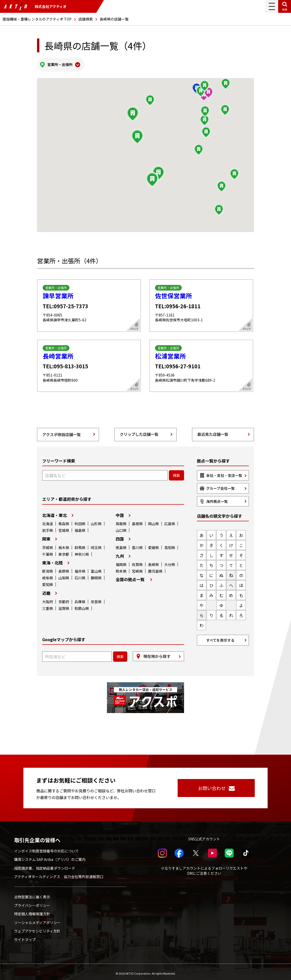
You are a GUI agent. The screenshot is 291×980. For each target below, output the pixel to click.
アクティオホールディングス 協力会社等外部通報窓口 (59, 873)
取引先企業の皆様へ (37, 837)
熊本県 (121, 568)
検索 (285, 9)
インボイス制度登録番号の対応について (47, 848)
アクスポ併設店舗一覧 (62, 431)
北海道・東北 (54, 512)
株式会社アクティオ (35, 6)
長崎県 (153, 561)
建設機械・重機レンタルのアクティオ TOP (37, 19)
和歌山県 (82, 605)
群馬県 (80, 544)
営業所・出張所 (60, 63)
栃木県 (64, 544)
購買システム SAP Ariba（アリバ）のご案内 (50, 857)
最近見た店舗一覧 (213, 431)
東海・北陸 (52, 560)
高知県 (170, 544)
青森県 (64, 521)
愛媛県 (153, 544)
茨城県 (48, 544)
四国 (120, 536)
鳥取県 (121, 521)
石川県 (80, 575)
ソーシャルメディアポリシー (37, 919)
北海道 (48, 521)
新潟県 (48, 568)
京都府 (64, 599)
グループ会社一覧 (220, 485)
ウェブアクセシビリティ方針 (37, 928)
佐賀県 (137, 561)
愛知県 (48, 581)
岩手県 (48, 527)
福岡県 (121, 561)
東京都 (64, 551)
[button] (137, 134)
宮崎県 (137, 568)
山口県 (121, 527)
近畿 (46, 590)
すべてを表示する (220, 637)
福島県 (80, 527)
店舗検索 (86, 19)
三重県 (48, 605)
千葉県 (48, 551)
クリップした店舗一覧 (139, 431)
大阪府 (48, 599)
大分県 (170, 561)
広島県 (170, 521)
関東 (46, 536)
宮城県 (64, 527)
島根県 (137, 521)
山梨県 (64, 575)
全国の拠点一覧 (130, 576)
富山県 (96, 568)
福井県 (80, 568)
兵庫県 (80, 599)
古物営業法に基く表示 (32, 894)
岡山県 (153, 521)
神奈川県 (82, 551)
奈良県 (96, 599)
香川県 (137, 544)
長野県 (64, 568)
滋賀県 (64, 605)
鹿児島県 (155, 568)
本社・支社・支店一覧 (224, 472)
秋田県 (80, 521)
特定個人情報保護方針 (32, 911)
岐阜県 (48, 575)
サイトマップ (25, 936)
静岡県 (96, 575)
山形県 (96, 521)
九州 (120, 553)
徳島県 (121, 544)
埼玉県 (96, 544)
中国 (120, 512)
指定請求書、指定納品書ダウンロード (45, 865)
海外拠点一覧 (217, 498)
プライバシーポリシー (32, 902)
